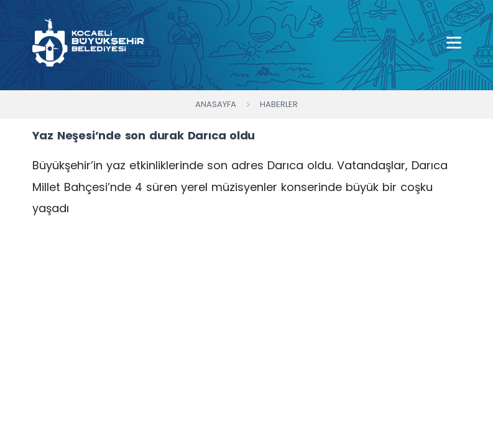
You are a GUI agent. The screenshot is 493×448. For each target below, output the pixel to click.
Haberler (279, 104)
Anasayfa (216, 104)
